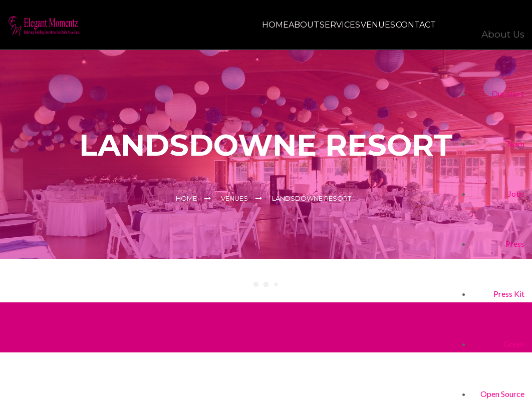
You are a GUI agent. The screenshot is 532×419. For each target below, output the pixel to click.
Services (316, 25)
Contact (411, 25)
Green (514, 344)
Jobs (516, 193)
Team (515, 143)
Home (232, 25)
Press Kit (509, 294)
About (270, 25)
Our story (508, 93)
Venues (363, 25)
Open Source (502, 394)
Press (515, 244)
